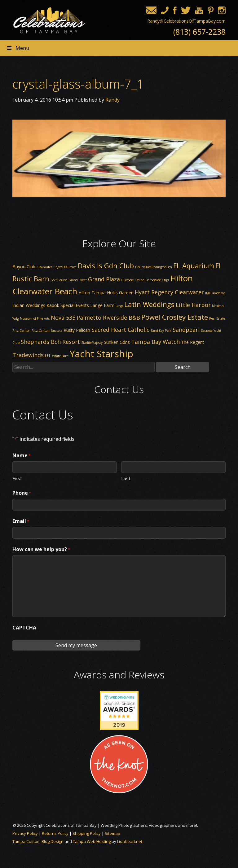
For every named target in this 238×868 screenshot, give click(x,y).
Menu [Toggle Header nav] (18, 48)
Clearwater (44, 267)
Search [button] (183, 367)
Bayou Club (24, 267)
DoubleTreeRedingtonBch (154, 267)
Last (126, 478)
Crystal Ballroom (65, 267)
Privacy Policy (25, 833)
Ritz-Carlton (21, 331)
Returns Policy (55, 833)
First (17, 478)
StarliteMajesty (92, 343)
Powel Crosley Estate (175, 317)
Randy (112, 100)
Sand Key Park (161, 331)
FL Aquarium (194, 265)
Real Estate (217, 318)
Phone (22, 493)
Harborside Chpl (157, 280)
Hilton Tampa (92, 293)
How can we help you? (41, 550)
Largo (119, 306)
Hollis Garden (120, 293)
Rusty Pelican (77, 330)
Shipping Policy (87, 833)
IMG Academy (215, 293)
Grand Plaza (104, 279)
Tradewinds (28, 355)
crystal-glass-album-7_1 (78, 84)
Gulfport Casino (133, 280)
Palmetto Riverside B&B (108, 318)
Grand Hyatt (78, 280)
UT (48, 355)
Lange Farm (102, 305)
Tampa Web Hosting (92, 841)
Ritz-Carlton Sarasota (47, 331)
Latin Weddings (149, 304)
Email (21, 521)
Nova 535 (63, 318)
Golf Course (59, 280)
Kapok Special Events (68, 305)
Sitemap (112, 833)
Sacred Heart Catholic (120, 330)
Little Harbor (193, 305)
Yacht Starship (101, 354)
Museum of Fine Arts (35, 318)
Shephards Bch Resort (50, 342)
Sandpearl (186, 330)
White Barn (60, 356)
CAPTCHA (24, 628)
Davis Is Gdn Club (106, 265)
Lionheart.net (130, 841)
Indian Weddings (29, 305)
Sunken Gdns (117, 342)
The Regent (193, 342)
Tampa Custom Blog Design (38, 841)
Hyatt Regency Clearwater (169, 292)
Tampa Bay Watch (155, 342)
